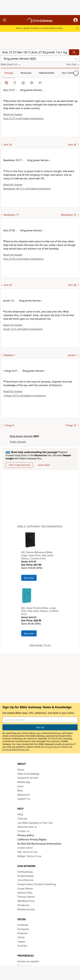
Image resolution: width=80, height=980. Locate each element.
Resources (26, 73)
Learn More (44, 465)
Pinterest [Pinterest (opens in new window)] (23, 933)
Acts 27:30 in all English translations (24, 259)
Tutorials (22, 819)
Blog (20, 790)
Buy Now (29, 578)
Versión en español (28, 961)
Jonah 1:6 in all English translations (23, 329)
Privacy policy (26, 835)
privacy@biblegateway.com (16, 750)
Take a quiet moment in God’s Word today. (39, 28)
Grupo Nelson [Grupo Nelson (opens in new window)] (25, 888)
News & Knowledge (28, 774)
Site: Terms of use (27, 852)
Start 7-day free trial (19, 465)
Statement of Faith (28, 778)
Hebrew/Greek (47, 73)
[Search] (74, 52)
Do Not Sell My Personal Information (39, 844)
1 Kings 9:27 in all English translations (25, 396)
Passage (9, 73)
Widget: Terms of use (29, 856)
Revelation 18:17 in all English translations (27, 189)
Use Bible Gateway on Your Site (35, 823)
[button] (75, 20)
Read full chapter (13, 114)
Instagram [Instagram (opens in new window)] (23, 929)
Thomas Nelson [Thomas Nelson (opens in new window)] (26, 897)
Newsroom (24, 795)
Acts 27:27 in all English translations (24, 118)
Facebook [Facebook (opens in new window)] (23, 925)
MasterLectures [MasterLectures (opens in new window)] (26, 909)
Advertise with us (27, 827)
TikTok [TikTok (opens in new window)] (21, 937)
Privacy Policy (51, 747)
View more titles (40, 646)
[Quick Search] (35, 52)
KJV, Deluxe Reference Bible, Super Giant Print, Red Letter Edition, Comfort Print (37, 555)
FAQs (20, 814)
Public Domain (18, 442)
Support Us (24, 799)
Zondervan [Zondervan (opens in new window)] (24, 905)
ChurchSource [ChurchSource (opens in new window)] (25, 880)
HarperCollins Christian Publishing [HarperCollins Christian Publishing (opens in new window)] (37, 884)
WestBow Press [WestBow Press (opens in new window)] (26, 901)
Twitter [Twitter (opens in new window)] (21, 942)
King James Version (21, 436)
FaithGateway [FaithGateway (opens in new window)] (25, 872)
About (21, 770)
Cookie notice (25, 848)
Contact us (24, 831)
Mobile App (24, 782)
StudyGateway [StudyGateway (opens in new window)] (26, 876)
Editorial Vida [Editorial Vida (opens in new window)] (25, 893)
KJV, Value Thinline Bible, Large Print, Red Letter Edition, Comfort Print (40, 611)
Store (20, 786)
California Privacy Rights (32, 839)
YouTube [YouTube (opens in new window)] (22, 946)
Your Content (69, 73)
